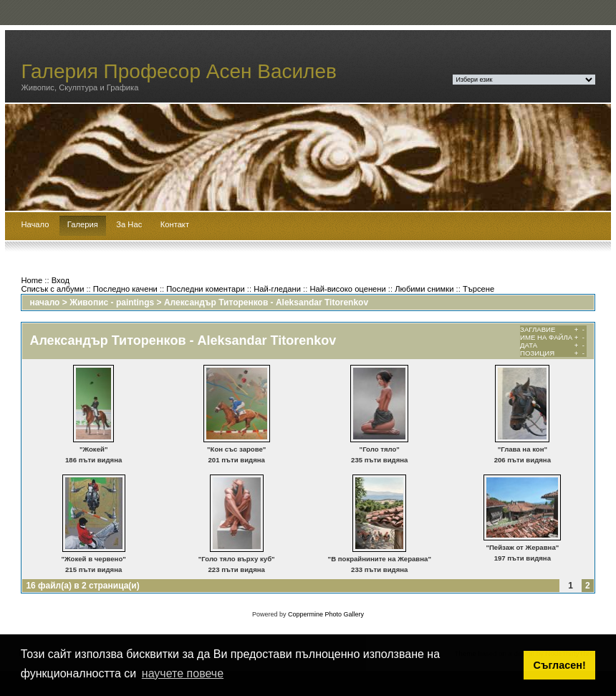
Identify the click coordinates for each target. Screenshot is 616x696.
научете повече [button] (183, 673)
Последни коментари (205, 289)
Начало (35, 224)
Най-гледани (277, 289)
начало (44, 302)
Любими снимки (424, 289)
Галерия (83, 224)
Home (32, 280)
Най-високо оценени (347, 289)
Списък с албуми (52, 289)
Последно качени (125, 289)
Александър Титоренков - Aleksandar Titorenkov (266, 302)
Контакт (175, 224)
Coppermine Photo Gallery (326, 614)
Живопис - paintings (112, 302)
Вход (61, 280)
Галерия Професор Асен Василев (179, 71)
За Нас (129, 224)
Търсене (478, 289)
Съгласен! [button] (560, 665)
